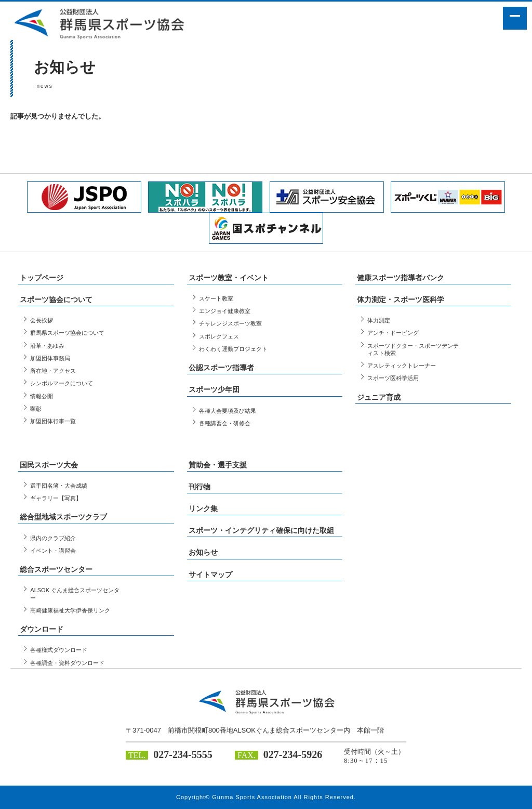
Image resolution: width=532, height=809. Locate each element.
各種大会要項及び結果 (228, 411)
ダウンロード (42, 629)
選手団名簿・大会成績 (59, 486)
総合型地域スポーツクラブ (63, 517)
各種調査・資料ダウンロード (67, 663)
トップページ (42, 278)
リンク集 (203, 508)
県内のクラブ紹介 (53, 538)
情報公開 (42, 396)
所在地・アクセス (53, 371)
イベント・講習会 (53, 551)
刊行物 (199, 487)
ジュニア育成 (379, 397)
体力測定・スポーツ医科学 (401, 299)
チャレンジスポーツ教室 (230, 323)
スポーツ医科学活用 (393, 378)
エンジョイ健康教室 (225, 311)
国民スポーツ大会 (49, 465)
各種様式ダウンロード (59, 650)
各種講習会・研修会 (225, 423)
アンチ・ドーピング (393, 333)
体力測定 (379, 320)
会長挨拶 (42, 320)
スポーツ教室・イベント (229, 278)
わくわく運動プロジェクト (233, 349)
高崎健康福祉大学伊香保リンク (70, 610)
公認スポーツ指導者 (221, 368)
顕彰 (36, 409)
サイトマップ (210, 575)
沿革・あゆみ (47, 346)
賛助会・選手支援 (218, 465)
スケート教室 (216, 298)
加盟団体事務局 (50, 358)
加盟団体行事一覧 (53, 421)
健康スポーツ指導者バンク (401, 278)
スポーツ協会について (56, 299)
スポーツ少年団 (214, 389)
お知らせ (203, 552)
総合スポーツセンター (56, 569)
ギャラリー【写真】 (56, 498)
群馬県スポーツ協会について (67, 333)
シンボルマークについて (62, 383)
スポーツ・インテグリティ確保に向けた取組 (261, 530)
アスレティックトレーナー (402, 366)
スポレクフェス (219, 336)
